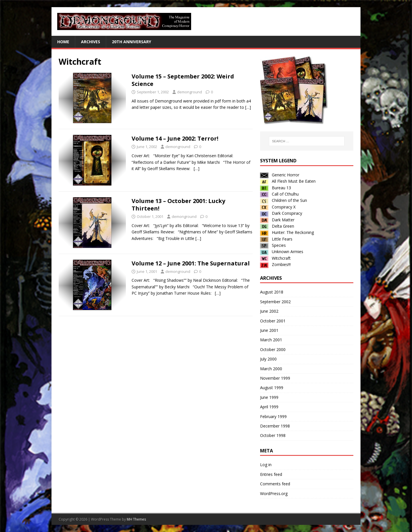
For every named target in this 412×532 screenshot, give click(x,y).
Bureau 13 (276, 188)
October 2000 (273, 349)
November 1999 (275, 378)
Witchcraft (275, 258)
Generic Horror (280, 175)
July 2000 (268, 359)
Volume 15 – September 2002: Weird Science (183, 80)
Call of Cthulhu (279, 194)
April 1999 (269, 407)
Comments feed (275, 484)
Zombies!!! (275, 264)
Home (63, 42)
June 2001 (269, 330)
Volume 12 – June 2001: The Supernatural (191, 263)
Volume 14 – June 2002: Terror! (175, 138)
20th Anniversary (131, 42)
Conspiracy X (278, 207)
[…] (248, 107)
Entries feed (271, 474)
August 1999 (272, 388)
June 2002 (269, 311)
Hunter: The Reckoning (287, 232)
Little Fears (276, 239)
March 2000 (271, 369)
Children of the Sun (284, 200)
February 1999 (273, 416)
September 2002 (275, 302)
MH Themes (136, 519)
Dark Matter (277, 220)
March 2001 (271, 340)
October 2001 (273, 321)
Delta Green (277, 226)
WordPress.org (274, 493)
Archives (91, 42)
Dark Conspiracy (281, 213)
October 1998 (273, 435)
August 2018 (272, 292)
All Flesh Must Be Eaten (288, 181)
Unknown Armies (282, 252)
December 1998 (275, 426)
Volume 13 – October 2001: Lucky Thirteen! (178, 205)
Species (273, 245)
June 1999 (269, 397)
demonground (190, 92)
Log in (266, 465)
